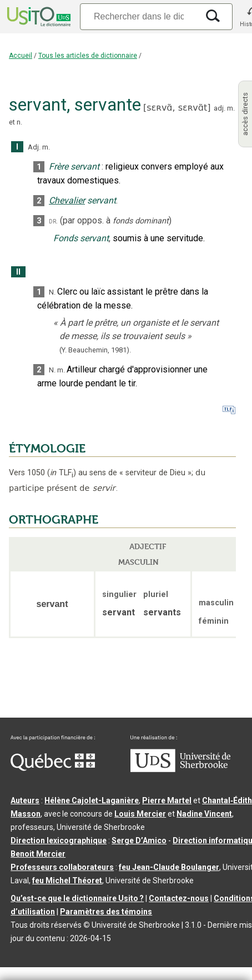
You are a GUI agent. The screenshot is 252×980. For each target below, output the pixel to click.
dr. (53, 221)
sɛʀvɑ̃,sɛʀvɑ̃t (177, 108)
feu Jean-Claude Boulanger (169, 867)
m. (231, 108)
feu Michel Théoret (67, 880)
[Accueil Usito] (38, 17)
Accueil (21, 56)
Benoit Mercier (38, 854)
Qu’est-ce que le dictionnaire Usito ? (77, 898)
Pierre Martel (167, 800)
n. (19, 122)
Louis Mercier (140, 814)
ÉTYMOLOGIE (47, 449)
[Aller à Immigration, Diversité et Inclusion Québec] (53, 768)
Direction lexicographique (59, 840)
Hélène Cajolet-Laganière (92, 800)
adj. (220, 108)
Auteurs (25, 800)
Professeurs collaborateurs (62, 867)
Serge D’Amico (139, 840)
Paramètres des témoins (106, 912)
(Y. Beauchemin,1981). (95, 350)
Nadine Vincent (204, 814)
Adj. (34, 147)
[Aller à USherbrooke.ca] (180, 769)
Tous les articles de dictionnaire (88, 56)
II (18, 272)
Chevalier (67, 200)
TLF (62, 473)
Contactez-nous (179, 898)
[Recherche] (139, 16)
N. (52, 292)
